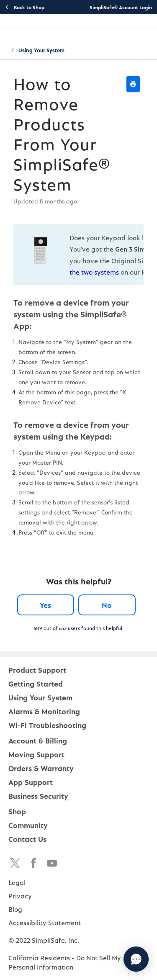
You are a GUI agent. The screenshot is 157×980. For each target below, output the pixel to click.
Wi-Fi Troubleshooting (47, 725)
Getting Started (36, 683)
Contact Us (27, 839)
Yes (45, 605)
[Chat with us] (136, 959)
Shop (17, 811)
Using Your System (41, 50)
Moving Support (36, 754)
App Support (31, 782)
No (107, 605)
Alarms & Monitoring (44, 711)
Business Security (38, 796)
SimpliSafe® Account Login (121, 7)
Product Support (37, 670)
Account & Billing (38, 740)
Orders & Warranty (41, 768)
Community (28, 825)
